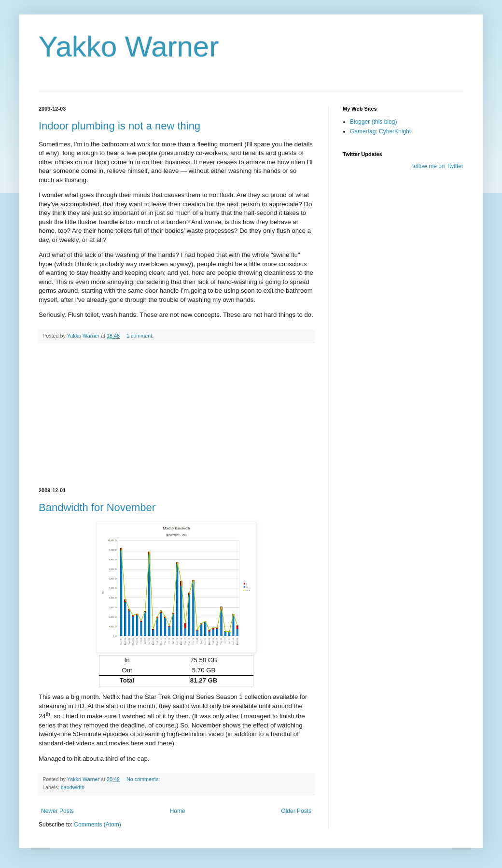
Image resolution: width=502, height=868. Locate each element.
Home (178, 811)
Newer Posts (57, 811)
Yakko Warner (129, 47)
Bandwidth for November (97, 507)
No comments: (144, 779)
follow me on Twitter (438, 166)
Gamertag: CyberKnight (380, 131)
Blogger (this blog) (373, 122)
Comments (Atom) (97, 825)
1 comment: (141, 336)
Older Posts (296, 811)
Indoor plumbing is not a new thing (119, 126)
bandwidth (73, 787)
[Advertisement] (176, 415)
